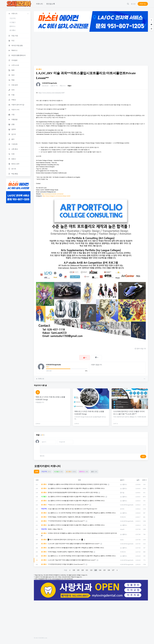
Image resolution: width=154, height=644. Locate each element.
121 (87, 570)
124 (100, 570)
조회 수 (144, 480)
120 (82, 570)
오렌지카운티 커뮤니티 (47, 466)
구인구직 (13, 18)
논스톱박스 (124, 484)
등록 (143, 456)
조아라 (122, 509)
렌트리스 (13, 26)
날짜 (138, 480)
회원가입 (143, 4)
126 (109, 570)
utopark (122, 529)
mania (122, 540)
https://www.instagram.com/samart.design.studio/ (56, 196)
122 (91, 570)
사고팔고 (13, 22)
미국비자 (123, 517)
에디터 (42, 456)
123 (96, 570)
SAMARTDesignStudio (50, 83)
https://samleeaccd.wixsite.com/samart (52, 194)
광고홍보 (13, 30)
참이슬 (122, 493)
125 (104, 570)
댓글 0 (70, 86)
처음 (65, 570)
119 (78, 570)
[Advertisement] (91, 49)
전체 (37, 472)
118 (74, 570)
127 (113, 570)
